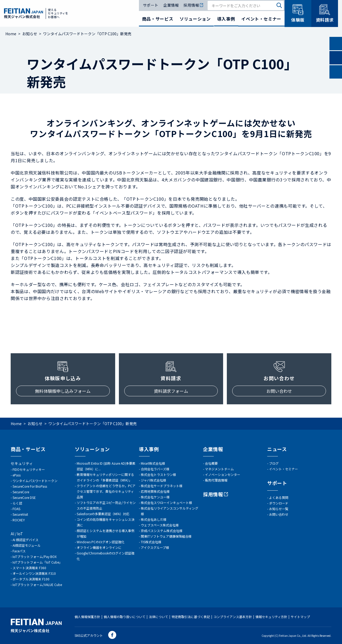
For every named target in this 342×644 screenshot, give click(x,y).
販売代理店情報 (216, 480)
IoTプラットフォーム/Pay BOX (35, 556)
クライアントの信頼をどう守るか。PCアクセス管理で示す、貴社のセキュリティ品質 (106, 491)
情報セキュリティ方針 (271, 617)
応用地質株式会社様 (155, 491)
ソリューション (195, 19)
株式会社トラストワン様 (158, 474)
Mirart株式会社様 (153, 463)
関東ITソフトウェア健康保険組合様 (166, 536)
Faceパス (19, 551)
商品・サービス (158, 19)
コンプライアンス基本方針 (233, 617)
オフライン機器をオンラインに (99, 547)
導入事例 (226, 19)
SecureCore (21, 492)
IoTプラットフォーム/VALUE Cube (37, 585)
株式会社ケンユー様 (155, 497)
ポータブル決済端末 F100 (31, 579)
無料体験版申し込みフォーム (63, 391)
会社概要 (211, 463)
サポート (151, 5)
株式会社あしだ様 (154, 519)
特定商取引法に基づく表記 (191, 617)
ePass (17, 475)
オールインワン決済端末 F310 (34, 573)
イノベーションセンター (223, 474)
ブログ (274, 463)
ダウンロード (279, 503)
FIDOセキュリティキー (29, 469)
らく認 (17, 503)
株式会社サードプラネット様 (162, 486)
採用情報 (193, 5)
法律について (158, 617)
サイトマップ (300, 617)
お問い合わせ (279, 391)
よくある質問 (279, 497)
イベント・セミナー (261, 19)
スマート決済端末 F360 (29, 568)
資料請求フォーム (171, 391)
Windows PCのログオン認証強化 (101, 542)
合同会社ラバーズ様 (155, 469)
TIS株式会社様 (151, 542)
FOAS (16, 509)
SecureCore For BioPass (30, 486)
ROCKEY (19, 520)
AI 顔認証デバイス (26, 540)
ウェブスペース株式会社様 (160, 525)
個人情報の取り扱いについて (125, 617)
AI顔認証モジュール (27, 545)
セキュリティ (22, 463)
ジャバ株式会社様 (153, 480)
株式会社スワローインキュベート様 (166, 503)
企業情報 (171, 5)
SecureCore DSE (24, 497)
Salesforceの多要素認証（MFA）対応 (103, 514)
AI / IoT (17, 534)
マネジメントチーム (219, 469)
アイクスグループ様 (155, 547)
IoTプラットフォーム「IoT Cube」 (37, 562)
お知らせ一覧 (279, 509)
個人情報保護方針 (87, 617)
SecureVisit (20, 514)
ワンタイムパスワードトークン (35, 481)
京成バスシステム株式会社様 (162, 531)
